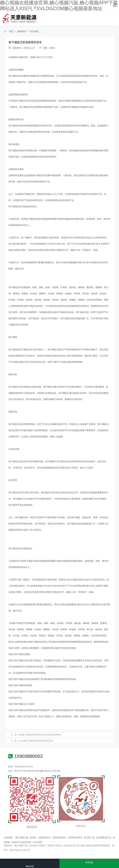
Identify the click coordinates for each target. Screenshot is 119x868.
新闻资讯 (22, 31)
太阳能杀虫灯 (44, 838)
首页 (11, 31)
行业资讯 (34, 31)
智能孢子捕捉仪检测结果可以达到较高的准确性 (40, 735)
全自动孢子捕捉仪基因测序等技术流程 (36, 741)
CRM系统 (37, 842)
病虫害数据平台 (104, 838)
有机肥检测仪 (59, 838)
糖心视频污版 (22, 838)
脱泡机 (33, 838)
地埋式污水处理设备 (22, 842)
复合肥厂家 (89, 838)
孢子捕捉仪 (20, 57)
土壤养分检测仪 (75, 838)
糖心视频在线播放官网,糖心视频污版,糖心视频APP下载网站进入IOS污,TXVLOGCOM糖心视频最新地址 (59, 6)
